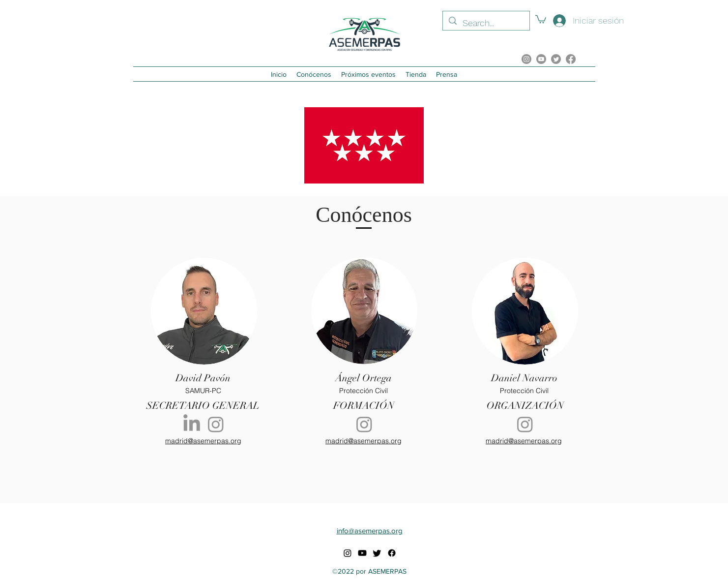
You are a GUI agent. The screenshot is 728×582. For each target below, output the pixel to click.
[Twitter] (556, 59)
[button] (541, 19)
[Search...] (486, 23)
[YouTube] (541, 59)
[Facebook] (571, 59)
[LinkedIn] (192, 424)
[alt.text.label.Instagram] (526, 59)
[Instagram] (216, 424)
